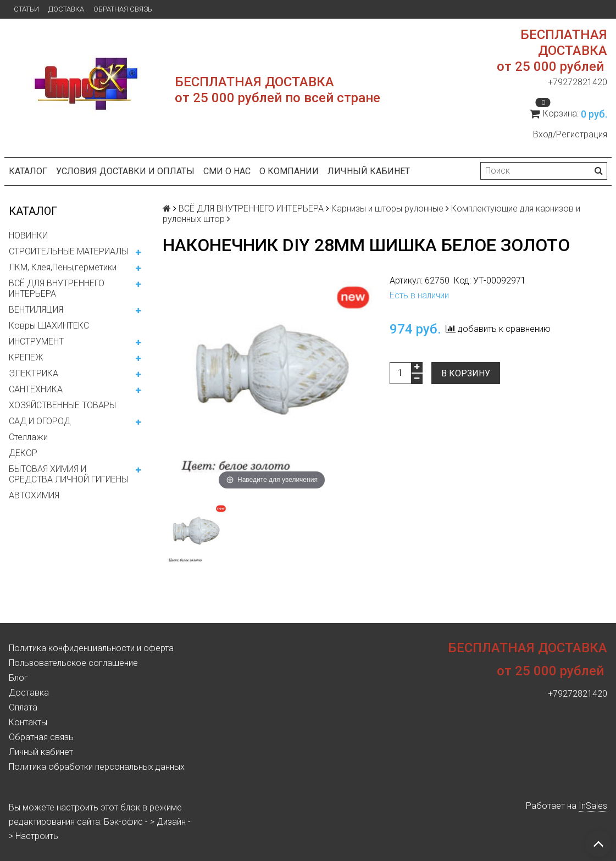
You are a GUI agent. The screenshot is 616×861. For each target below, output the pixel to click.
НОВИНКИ (28, 235)
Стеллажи (28, 437)
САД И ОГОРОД (40, 421)
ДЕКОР (23, 453)
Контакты (28, 722)
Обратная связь (123, 9)
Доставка (66, 9)
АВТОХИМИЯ (34, 495)
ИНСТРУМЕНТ (36, 341)
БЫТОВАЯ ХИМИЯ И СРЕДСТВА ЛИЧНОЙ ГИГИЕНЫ (68, 474)
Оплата (23, 707)
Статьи (26, 9)
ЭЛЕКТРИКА (34, 373)
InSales (593, 806)
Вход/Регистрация (570, 134)
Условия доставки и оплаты (125, 171)
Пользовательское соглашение (73, 663)
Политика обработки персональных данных (97, 767)
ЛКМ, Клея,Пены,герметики (63, 267)
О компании (289, 171)
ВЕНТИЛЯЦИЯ (36, 310)
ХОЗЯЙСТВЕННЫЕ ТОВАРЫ (62, 405)
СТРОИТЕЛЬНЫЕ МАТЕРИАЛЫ (68, 251)
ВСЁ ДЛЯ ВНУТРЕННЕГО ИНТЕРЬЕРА (57, 288)
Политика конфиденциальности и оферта (91, 648)
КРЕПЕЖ (26, 357)
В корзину (466, 373)
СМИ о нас (227, 171)
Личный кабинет (369, 171)
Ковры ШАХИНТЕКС (49, 326)
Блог (18, 678)
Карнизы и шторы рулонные (387, 209)
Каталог (28, 171)
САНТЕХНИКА (36, 389)
